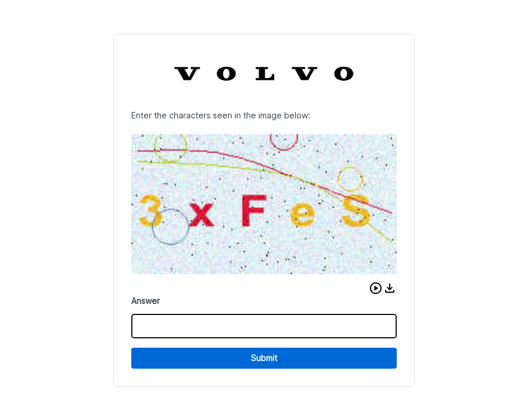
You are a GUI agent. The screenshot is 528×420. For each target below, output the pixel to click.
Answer (146, 301)
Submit (264, 358)
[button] (376, 288)
